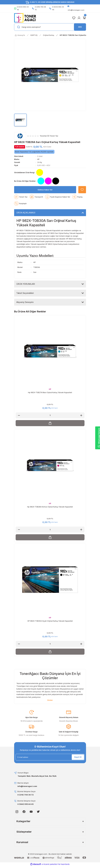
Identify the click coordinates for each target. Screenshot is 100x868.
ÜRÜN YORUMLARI (26, 289)
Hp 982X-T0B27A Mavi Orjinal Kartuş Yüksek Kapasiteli (50, 397)
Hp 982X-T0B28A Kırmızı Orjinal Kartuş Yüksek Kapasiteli (50, 511)
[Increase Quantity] (81, 420)
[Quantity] (50, 420)
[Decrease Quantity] (19, 420)
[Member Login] (79, 18)
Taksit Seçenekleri (25, 298)
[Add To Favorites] (82, 194)
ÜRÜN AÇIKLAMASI (26, 217)
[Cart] (84, 18)
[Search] (50, 27)
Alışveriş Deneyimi (25, 307)
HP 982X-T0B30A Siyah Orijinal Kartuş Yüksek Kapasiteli (50, 626)
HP (38, 159)
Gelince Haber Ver (45, 194)
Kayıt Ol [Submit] (78, 762)
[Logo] (25, 18)
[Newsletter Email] (50, 762)
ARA (80, 27)
